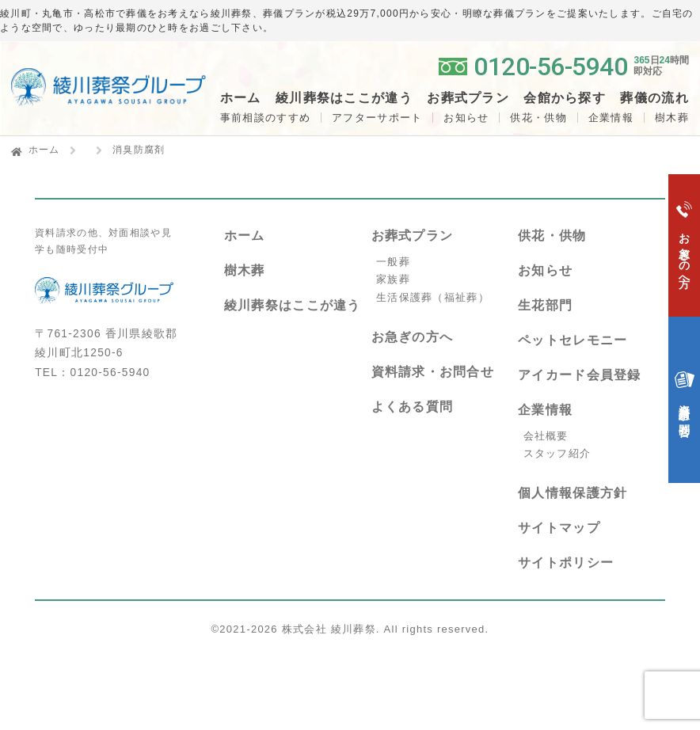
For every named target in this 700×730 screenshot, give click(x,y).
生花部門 (545, 305)
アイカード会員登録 (580, 375)
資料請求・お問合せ (433, 372)
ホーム (241, 98)
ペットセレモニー (573, 340)
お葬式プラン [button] (468, 98)
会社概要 (546, 436)
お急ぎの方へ (413, 337)
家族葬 (393, 279)
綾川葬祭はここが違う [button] (344, 98)
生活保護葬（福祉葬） (433, 297)
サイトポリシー (566, 563)
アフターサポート (377, 118)
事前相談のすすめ (265, 118)
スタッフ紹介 (557, 453)
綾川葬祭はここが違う (293, 305)
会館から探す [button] (565, 98)
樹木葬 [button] (672, 118)
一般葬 (393, 262)
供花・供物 (538, 118)
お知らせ (466, 118)
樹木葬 (245, 270)
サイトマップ (559, 528)
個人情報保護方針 (573, 493)
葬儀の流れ (654, 98)
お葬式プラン (413, 236)
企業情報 (611, 118)
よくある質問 (413, 407)
